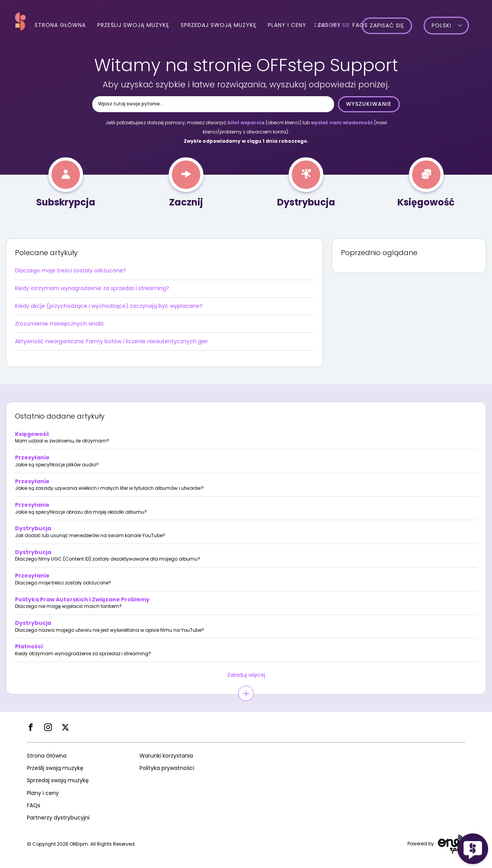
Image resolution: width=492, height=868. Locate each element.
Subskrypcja (66, 202)
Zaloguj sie (343, 25)
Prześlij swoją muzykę (133, 25)
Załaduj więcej (246, 675)
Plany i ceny (287, 25)
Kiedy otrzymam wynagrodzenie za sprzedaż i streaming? (92, 288)
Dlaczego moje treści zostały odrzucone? (71, 270)
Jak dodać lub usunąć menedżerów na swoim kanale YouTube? (90, 536)
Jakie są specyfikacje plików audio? (57, 465)
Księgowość (426, 202)
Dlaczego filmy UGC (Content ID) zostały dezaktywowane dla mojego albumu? (108, 559)
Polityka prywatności (167, 768)
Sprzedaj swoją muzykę (219, 25)
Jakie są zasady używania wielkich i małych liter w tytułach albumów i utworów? (109, 488)
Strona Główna (60, 25)
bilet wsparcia (246, 123)
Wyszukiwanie (369, 104)
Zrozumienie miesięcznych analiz (59, 324)
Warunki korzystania (166, 756)
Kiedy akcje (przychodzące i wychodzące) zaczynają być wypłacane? (109, 306)
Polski (453, 26)
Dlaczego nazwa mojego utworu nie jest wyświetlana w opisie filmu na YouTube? (110, 630)
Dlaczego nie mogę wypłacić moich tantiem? (68, 606)
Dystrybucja (306, 202)
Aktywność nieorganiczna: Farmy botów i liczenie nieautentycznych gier (111, 341)
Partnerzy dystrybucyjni (58, 818)
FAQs (34, 805)
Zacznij (186, 202)
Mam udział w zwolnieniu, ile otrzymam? (62, 441)
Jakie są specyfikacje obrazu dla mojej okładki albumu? (81, 512)
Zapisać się (398, 26)
